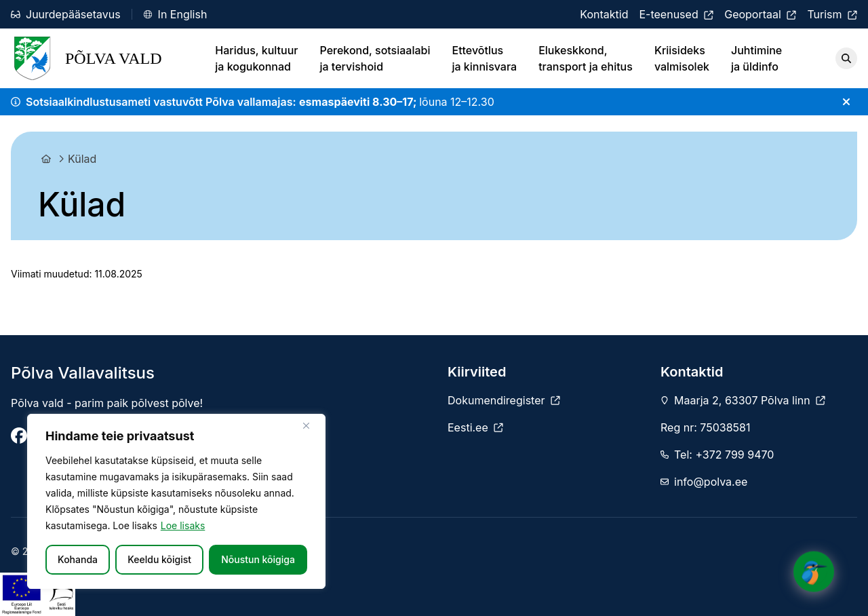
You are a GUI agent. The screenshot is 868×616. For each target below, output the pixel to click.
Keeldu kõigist (159, 559)
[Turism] (832, 14)
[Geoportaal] (760, 14)
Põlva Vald (86, 58)
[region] (176, 501)
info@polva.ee (711, 482)
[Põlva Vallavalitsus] (19, 436)
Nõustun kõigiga (258, 559)
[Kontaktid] (604, 14)
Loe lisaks (183, 525)
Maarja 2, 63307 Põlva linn (750, 400)
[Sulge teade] (846, 102)
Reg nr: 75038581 (705, 427)
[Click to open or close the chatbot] (814, 568)
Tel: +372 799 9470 (724, 455)
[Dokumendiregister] (504, 400)
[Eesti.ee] (475, 427)
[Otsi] (846, 58)
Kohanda (78, 559)
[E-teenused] (676, 14)
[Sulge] (311, 425)
